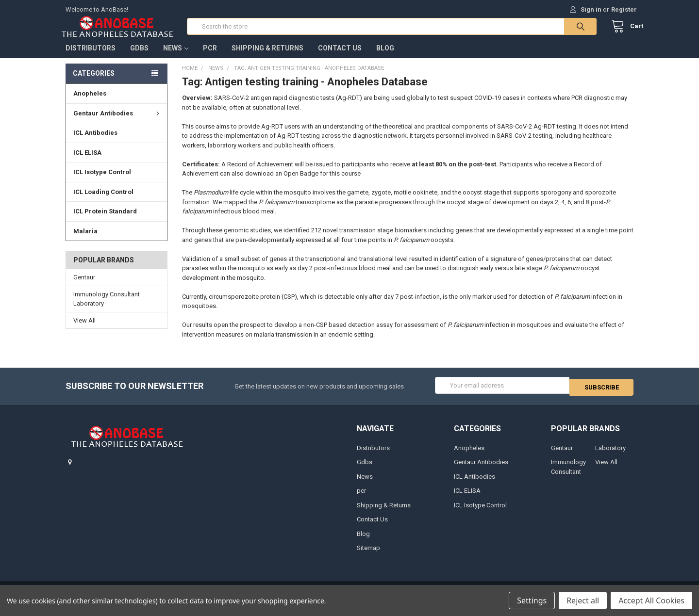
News (176, 58)
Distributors (91, 58)
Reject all (583, 600)
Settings (532, 600)
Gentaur (84, 287)
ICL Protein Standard (105, 221)
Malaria (85, 241)
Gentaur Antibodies (118, 123)
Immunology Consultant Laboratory (107, 309)
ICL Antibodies (95, 142)
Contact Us (340, 58)
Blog (385, 58)
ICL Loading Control (103, 202)
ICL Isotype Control (102, 182)
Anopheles (90, 103)
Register (624, 9)
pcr (210, 58)
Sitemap (368, 556)
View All (84, 330)
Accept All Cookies (651, 600)
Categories (94, 83)
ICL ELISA (87, 162)
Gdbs (139, 58)
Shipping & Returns (267, 58)
